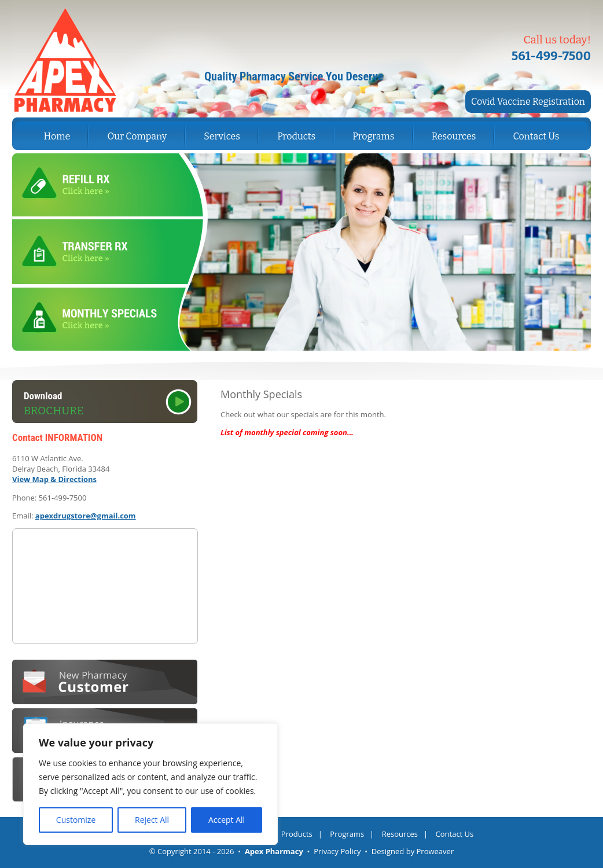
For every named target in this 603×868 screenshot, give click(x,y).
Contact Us (536, 136)
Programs (373, 136)
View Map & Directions (54, 479)
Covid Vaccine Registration (528, 102)
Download (111, 404)
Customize (76, 820)
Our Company (137, 136)
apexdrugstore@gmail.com (86, 516)
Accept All (227, 820)
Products (296, 136)
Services (222, 136)
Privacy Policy (337, 851)
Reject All (152, 820)
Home (57, 136)
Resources (454, 136)
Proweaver (435, 851)
